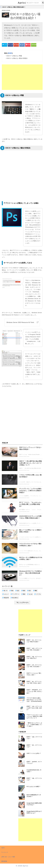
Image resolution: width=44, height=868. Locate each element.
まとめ (30, 594)
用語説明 (6, 598)
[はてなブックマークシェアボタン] (22, 45)
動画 (23, 591)
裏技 (23, 594)
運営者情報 (4, 861)
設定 (17, 591)
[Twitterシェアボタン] (5, 45)
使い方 (5, 591)
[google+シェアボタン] (16, 45)
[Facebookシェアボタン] (10, 45)
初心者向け (14, 598)
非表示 (10, 53)
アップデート (15, 594)
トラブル (38, 594)
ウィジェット (5, 852)
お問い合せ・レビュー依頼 (8, 857)
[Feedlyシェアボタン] (34, 45)
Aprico (22, 3)
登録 (12, 591)
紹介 (29, 591)
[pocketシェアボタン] (28, 45)
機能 (35, 591)
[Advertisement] (22, 77)
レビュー (6, 594)
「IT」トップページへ (22, 603)
